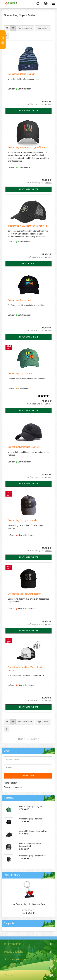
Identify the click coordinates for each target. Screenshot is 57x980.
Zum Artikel (28, 264)
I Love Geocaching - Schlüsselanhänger (28, 904)
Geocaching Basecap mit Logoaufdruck (26, 147)
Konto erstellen (10, 783)
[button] (7, 28)
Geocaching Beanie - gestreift (22, 74)
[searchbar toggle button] (38, 4)
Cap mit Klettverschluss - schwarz (24, 447)
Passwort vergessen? (13, 787)
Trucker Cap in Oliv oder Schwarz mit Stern (28, 226)
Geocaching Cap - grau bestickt (22, 520)
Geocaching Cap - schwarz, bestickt (24, 594)
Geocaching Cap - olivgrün (20, 374)
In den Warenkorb (29, 111)
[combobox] (25, 28)
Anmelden (28, 775)
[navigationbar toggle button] (53, 4)
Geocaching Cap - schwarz (20, 300)
